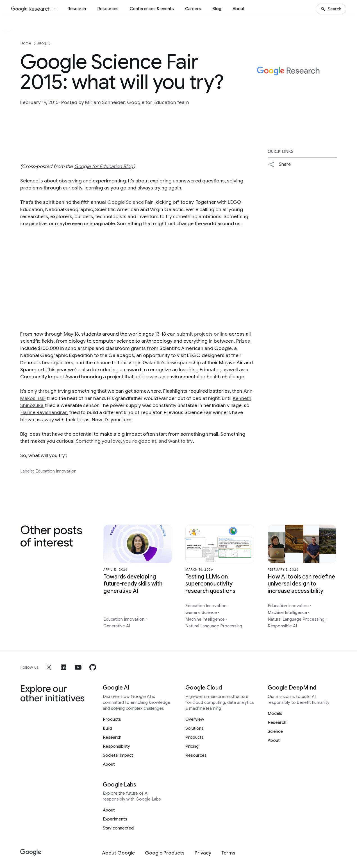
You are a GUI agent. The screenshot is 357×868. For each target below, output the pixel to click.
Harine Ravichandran (44, 412)
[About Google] (118, 853)
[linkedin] (63, 667)
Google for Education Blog (104, 166)
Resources (108, 9)
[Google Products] (165, 853)
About (239, 9)
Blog (217, 9)
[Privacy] (203, 853)
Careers (193, 9)
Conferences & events (152, 9)
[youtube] (78, 667)
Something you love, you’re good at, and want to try (134, 441)
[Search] (331, 9)
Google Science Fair (130, 202)
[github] (93, 667)
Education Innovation (56, 471)
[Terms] (228, 853)
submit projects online (202, 334)
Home (26, 43)
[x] (49, 667)
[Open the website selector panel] (55, 9)
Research (77, 9)
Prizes (243, 341)
